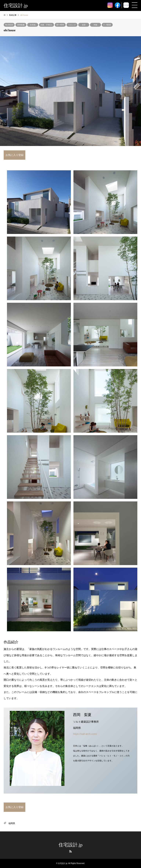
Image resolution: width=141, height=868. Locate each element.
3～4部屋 (107, 25)
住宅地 (33, 25)
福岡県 (12, 823)
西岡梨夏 (21, 25)
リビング (72, 25)
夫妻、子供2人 (46, 25)
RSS (70, 851)
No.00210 (9, 25)
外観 (95, 25)
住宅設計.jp (71, 845)
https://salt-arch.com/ (85, 734)
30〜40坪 (60, 25)
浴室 (84, 25)
